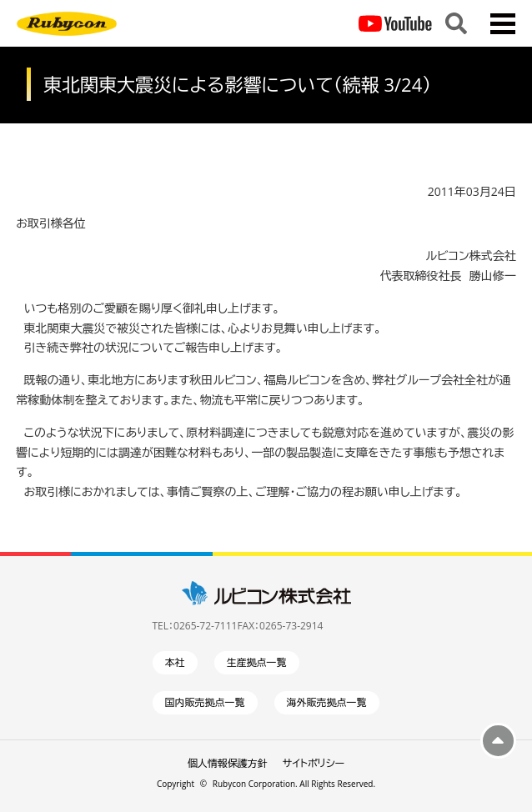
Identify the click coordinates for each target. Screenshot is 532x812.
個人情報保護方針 (228, 763)
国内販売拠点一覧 (205, 702)
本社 (175, 662)
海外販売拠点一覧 (327, 702)
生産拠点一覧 (257, 662)
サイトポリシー (314, 763)
